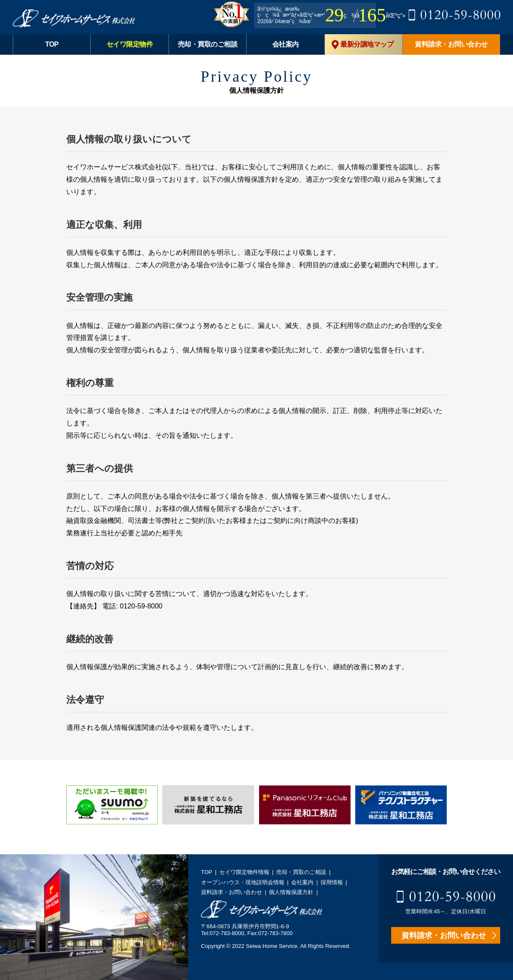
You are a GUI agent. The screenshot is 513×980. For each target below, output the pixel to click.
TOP (52, 44)
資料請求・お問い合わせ (451, 44)
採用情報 (332, 882)
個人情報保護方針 (291, 892)
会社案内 (286, 44)
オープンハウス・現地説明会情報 (243, 882)
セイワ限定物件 (130, 44)
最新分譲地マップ (363, 45)
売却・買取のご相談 (208, 44)
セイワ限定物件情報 (244, 872)
